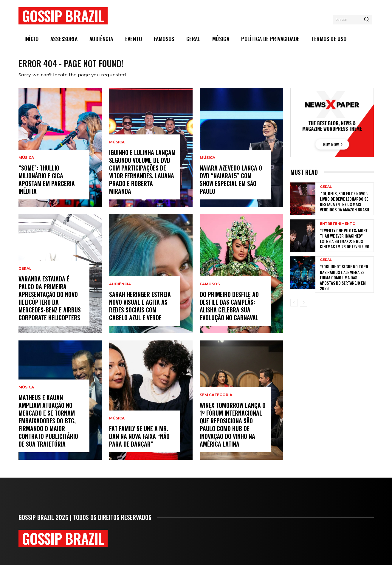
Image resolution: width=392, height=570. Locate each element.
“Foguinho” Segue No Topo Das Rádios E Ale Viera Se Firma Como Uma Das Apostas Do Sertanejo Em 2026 (344, 282)
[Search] (366, 20)
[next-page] (304, 308)
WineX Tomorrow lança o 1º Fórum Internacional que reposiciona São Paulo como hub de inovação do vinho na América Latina (233, 430)
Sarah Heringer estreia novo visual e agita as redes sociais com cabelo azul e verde (140, 311)
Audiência (120, 289)
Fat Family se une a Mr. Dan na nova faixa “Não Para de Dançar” (139, 441)
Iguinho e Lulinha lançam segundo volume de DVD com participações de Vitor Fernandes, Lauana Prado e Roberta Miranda (142, 177)
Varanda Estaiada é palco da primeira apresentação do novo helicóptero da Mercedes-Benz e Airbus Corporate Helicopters (50, 303)
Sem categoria (216, 400)
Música (26, 163)
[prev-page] (294, 308)
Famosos (210, 289)
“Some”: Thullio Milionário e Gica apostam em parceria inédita (47, 185)
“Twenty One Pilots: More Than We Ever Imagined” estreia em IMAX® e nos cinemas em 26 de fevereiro (345, 244)
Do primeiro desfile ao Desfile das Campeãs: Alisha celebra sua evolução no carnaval (229, 311)
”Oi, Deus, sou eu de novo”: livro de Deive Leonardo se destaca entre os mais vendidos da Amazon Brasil (345, 207)
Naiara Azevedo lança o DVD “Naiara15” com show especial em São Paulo (231, 185)
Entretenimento (338, 229)
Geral (25, 274)
